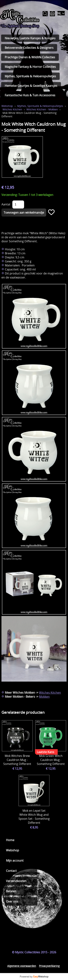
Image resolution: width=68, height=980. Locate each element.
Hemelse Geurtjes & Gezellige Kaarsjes (31, 86)
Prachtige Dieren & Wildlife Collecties (30, 57)
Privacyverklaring (49, 966)
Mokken (44, 697)
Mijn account (15, 860)
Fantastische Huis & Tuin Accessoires (30, 95)
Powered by (34, 977)
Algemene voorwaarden (22, 966)
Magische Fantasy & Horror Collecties (30, 67)
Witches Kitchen (12, 109)
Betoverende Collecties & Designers (29, 48)
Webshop (7, 106)
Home (10, 840)
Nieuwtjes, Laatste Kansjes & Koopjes (30, 38)
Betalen (11, 891)
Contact (11, 871)
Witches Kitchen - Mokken (42, 109)
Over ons (12, 901)
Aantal (6, 204)
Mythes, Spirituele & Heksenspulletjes (30, 76)
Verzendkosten (16, 881)
